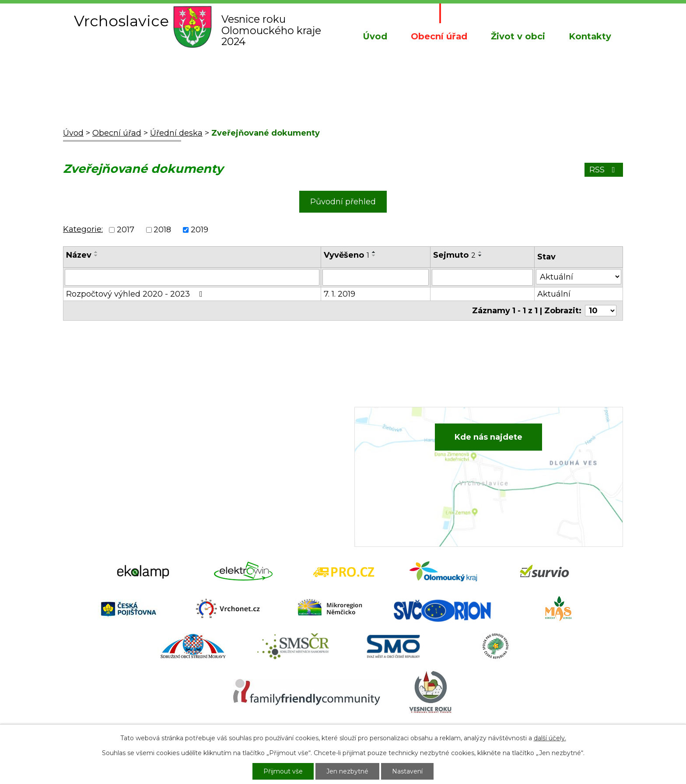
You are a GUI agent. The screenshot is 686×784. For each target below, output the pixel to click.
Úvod (375, 36)
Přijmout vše (283, 771)
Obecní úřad (439, 36)
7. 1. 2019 (339, 294)
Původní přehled (343, 202)
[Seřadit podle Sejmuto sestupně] (480, 255)
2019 (199, 230)
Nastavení (407, 771)
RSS (604, 170)
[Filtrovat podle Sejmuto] (482, 277)
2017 (126, 230)
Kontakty (590, 36)
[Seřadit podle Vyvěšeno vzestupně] (374, 252)
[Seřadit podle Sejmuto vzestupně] (480, 252)
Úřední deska (176, 133)
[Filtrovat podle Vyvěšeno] (376, 277)
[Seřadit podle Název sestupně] (96, 255)
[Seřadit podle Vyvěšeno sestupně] (374, 255)
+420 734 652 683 (259, 456)
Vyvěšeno (346, 255)
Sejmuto (454, 255)
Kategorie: (83, 229)
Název (79, 255)
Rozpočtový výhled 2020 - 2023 (136, 294)
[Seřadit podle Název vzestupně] (96, 252)
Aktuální (554, 294)
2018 (162, 230)
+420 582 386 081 (257, 443)
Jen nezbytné (347, 771)
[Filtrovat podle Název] (192, 277)
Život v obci (518, 36)
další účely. (550, 738)
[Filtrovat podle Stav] (579, 277)
